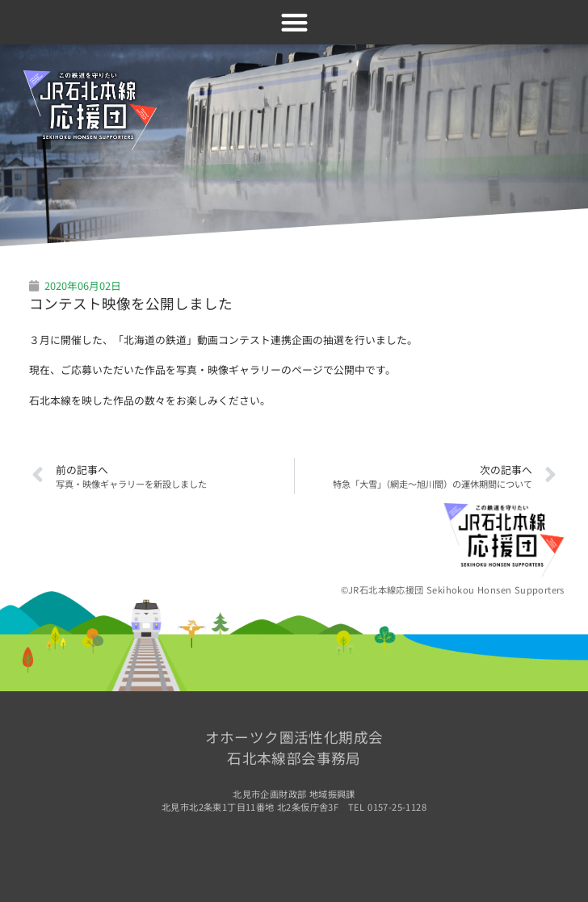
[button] (294, 22)
